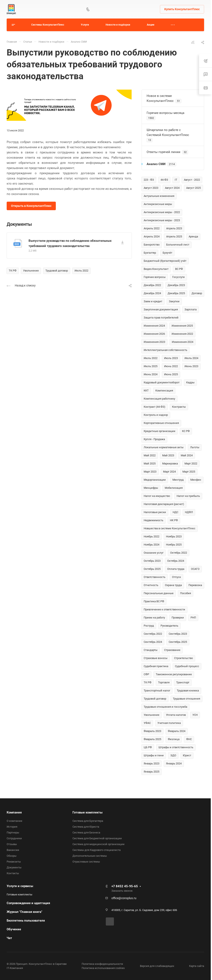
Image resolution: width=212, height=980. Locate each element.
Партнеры (13, 833)
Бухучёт (167, 253)
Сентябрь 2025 (178, 642)
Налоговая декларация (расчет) (164, 504)
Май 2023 (168, 455)
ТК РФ (13, 271)
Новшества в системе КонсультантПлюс (170, 528)
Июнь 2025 (171, 374)
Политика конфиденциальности (102, 964)
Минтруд (178, 480)
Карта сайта (197, 966)
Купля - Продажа (154, 439)
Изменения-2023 (154, 342)
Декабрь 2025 (176, 293)
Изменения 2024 (154, 326)
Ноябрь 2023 (174, 536)
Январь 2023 (152, 763)
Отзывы (12, 844)
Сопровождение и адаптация (28, 903)
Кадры (190, 382)
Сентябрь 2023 (178, 634)
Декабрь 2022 (152, 285)
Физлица (174, 739)
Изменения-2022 (182, 334)
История (12, 827)
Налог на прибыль (188, 496)
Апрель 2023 (174, 228)
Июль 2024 (191, 358)
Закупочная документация (161, 309)
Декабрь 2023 (176, 285)
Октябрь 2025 (152, 569)
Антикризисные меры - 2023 (162, 220)
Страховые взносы (156, 658)
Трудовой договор (57, 271)
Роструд (149, 626)
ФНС (189, 739)
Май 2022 (150, 455)
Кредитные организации (160, 431)
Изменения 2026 (154, 334)
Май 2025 (150, 463)
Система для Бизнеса (86, 833)
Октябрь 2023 (152, 561)
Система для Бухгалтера (88, 821)
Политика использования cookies (103, 968)
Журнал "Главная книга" (24, 912)
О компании (14, 821)
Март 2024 (169, 472)
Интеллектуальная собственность (165, 350)
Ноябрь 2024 (152, 545)
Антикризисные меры (158, 204)
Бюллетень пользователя (26, 921)
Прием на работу (154, 618)
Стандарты (151, 650)
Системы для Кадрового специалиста (97, 850)
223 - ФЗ (149, 180)
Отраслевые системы (86, 862)
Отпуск (176, 577)
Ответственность (155, 577)
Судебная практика (156, 666)
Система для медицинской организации (99, 844)
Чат (9, 938)
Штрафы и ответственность (176, 747)
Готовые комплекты (87, 812)
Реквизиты (14, 862)
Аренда (193, 236)
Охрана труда (173, 585)
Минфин (196, 480)
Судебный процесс (187, 666)
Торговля (164, 682)
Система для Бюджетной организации (97, 838)
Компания (14, 812)
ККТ (146, 391)
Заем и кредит (153, 301)
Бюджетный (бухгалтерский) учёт (165, 261)
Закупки (174, 301)
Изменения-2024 (183, 342)
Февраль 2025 (152, 739)
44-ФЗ (164, 180)
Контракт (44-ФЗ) (155, 407)
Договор (197, 293)
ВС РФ (179, 269)
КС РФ (186, 431)
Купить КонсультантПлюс (182, 9)
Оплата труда (176, 569)
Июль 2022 (81, 271)
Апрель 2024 (152, 236)
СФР (146, 674)
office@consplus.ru (124, 898)
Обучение (14, 929)
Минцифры (151, 488)
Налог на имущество (157, 496)
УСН (195, 715)
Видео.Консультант (156, 269)
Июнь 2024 (151, 374)
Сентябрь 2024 (153, 642)
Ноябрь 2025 (174, 545)
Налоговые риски (155, 512)
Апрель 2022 (152, 228)
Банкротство (152, 245)
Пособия (186, 593)
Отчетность (151, 585)
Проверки (178, 618)
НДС (175, 512)
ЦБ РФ (148, 747)
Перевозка (195, 585)
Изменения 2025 (182, 326)
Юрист (187, 755)
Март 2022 (191, 463)
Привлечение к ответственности (164, 609)
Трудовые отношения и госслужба (165, 707)
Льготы (195, 447)
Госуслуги (178, 277)
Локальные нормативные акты (164, 447)
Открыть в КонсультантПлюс (31, 206)
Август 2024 (172, 188)
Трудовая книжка (188, 691)
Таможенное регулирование (174, 674)
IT (176, 180)
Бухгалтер (150, 253)
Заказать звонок (122, 891)
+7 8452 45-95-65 (125, 886)
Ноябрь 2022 (152, 536)
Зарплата (191, 309)
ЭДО (173, 755)
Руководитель (169, 626)
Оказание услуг (154, 553)
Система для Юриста (86, 827)
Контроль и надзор (156, 415)
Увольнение (31, 271)
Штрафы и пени (154, 755)
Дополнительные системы (90, 856)
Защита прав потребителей (161, 318)
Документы (14, 867)
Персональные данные (159, 593)
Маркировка (170, 463)
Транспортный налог (157, 691)
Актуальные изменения (159, 196)
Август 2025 (193, 188)
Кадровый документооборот (162, 382)
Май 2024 (187, 455)
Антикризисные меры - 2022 (162, 212)
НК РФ (174, 520)
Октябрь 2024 (176, 561)
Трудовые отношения (186, 699)
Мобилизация (174, 488)
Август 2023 (151, 188)
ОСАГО (195, 569)
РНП (193, 618)
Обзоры (12, 856)
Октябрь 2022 (179, 553)
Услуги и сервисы (20, 886)
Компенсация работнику (159, 399)
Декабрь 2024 (152, 293)
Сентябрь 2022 (153, 634)
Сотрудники (14, 838)
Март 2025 (189, 472)
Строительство (183, 658)
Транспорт (183, 682)
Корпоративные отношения (161, 423)
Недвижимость (153, 520)
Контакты (13, 873)
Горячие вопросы (155, 277)
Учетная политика (169, 723)
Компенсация (164, 391)
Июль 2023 (171, 358)
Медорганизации (155, 480)
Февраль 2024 (177, 731)
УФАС (147, 723)
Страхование (172, 650)
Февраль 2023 (152, 731)
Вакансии (13, 850)
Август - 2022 (192, 180)
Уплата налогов (176, 715)
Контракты (179, 407)
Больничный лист (178, 245)
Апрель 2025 (174, 236)
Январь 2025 (152, 772)
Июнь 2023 (191, 366)
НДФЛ (189, 512)
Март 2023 (150, 472)
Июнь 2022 (171, 366)
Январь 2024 (174, 763)
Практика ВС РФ (154, 601)
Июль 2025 (151, 366)
